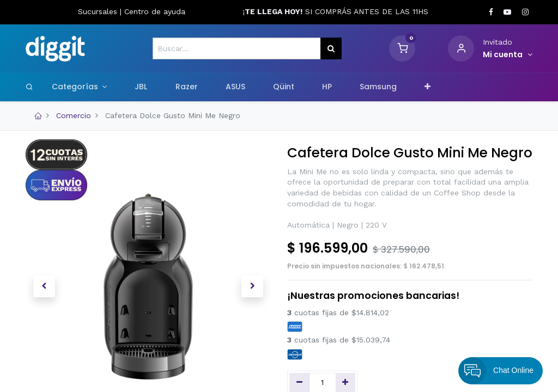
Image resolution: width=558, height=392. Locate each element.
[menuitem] (141, 87)
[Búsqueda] (331, 48)
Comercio (74, 115)
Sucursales (99, 11)
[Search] (29, 87)
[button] (428, 87)
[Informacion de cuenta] (508, 55)
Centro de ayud (153, 11)
